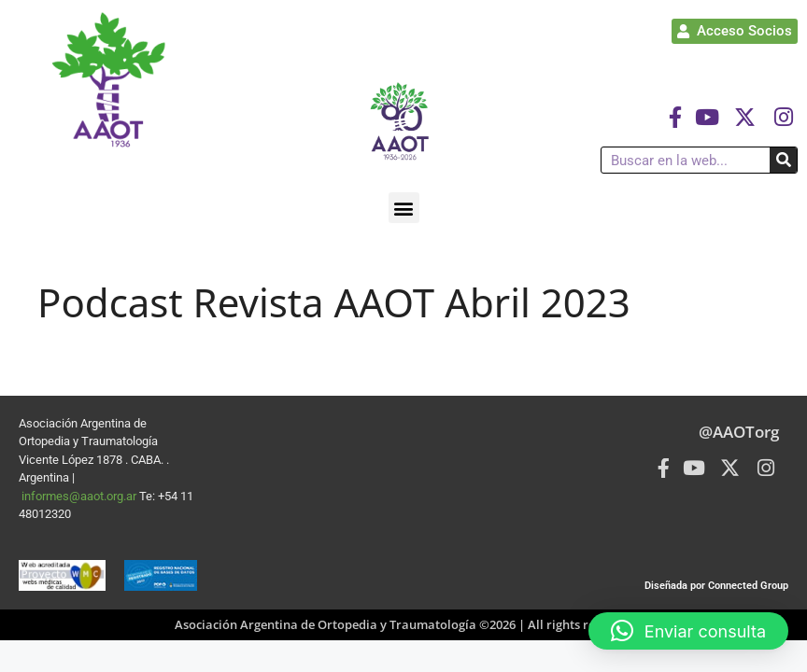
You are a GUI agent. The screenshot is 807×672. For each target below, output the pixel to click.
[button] (404, 208)
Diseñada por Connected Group (716, 586)
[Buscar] (783, 160)
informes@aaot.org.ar (80, 496)
